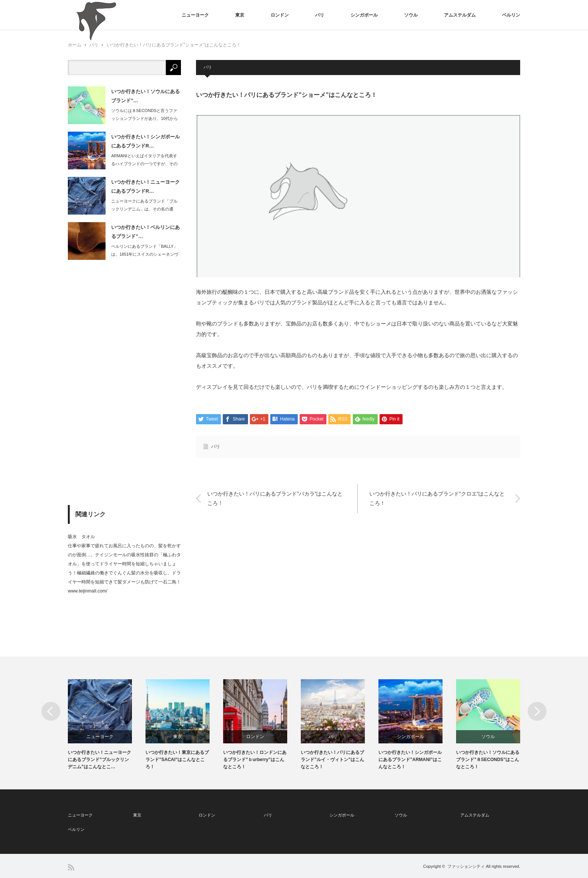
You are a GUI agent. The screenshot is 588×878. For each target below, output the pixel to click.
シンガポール (364, 15)
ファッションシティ (466, 866)
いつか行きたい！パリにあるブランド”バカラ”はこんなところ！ (275, 498)
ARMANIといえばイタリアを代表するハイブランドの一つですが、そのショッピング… (144, 164)
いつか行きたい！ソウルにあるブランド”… (145, 96)
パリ (320, 15)
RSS (71, 867)
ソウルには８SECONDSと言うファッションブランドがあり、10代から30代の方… (145, 118)
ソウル (411, 15)
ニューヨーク (195, 15)
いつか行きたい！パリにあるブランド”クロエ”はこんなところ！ (437, 498)
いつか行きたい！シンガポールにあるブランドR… (145, 141)
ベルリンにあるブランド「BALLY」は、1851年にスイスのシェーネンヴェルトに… (145, 254)
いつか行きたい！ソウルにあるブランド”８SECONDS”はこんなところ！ (488, 760)
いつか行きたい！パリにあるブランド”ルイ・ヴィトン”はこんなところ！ (332, 760)
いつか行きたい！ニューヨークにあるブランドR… (145, 186)
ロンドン (280, 15)
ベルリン (511, 15)
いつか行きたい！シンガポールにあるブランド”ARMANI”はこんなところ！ (410, 760)
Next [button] (537, 711)
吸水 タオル (81, 537)
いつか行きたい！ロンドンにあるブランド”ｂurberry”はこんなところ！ (255, 760)
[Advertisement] (124, 382)
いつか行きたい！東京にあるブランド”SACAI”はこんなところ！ (177, 760)
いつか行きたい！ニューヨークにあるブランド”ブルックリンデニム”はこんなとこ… (100, 760)
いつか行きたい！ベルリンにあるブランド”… (145, 232)
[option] (107, 725)
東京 (240, 15)
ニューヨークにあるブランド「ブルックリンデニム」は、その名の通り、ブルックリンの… (144, 209)
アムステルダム (460, 15)
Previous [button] (51, 711)
